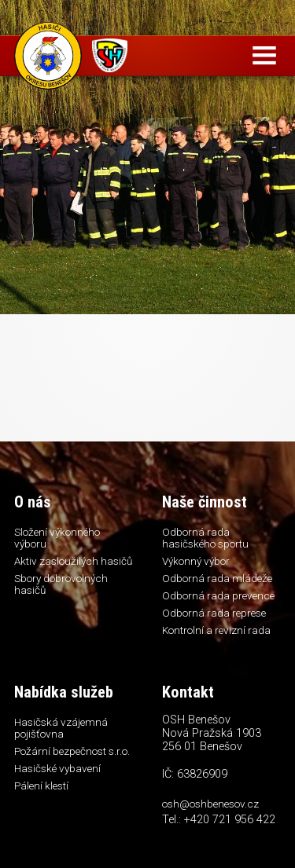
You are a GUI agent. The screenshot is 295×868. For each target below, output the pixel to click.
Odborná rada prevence (218, 595)
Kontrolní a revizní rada (216, 630)
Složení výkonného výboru (57, 538)
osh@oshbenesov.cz (210, 804)
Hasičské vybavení (57, 768)
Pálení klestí (41, 786)
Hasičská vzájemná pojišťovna (61, 728)
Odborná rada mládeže (217, 578)
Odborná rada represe (214, 613)
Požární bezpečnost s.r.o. (72, 751)
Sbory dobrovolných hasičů (61, 584)
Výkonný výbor (196, 561)
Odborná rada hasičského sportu (205, 538)
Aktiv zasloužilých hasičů (73, 561)
